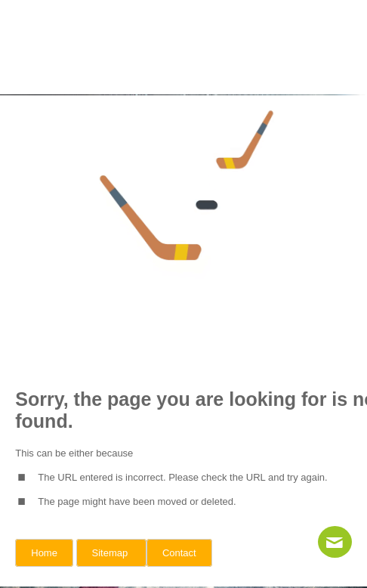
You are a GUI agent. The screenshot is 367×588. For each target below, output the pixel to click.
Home (44, 553)
